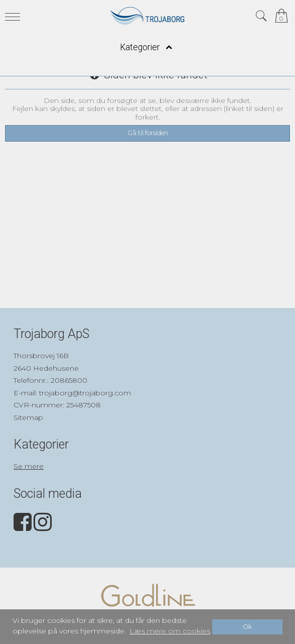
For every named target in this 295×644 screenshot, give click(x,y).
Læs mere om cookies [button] (170, 631)
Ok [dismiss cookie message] (247, 627)
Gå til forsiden (148, 133)
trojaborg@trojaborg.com (85, 393)
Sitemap (28, 417)
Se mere (29, 466)
